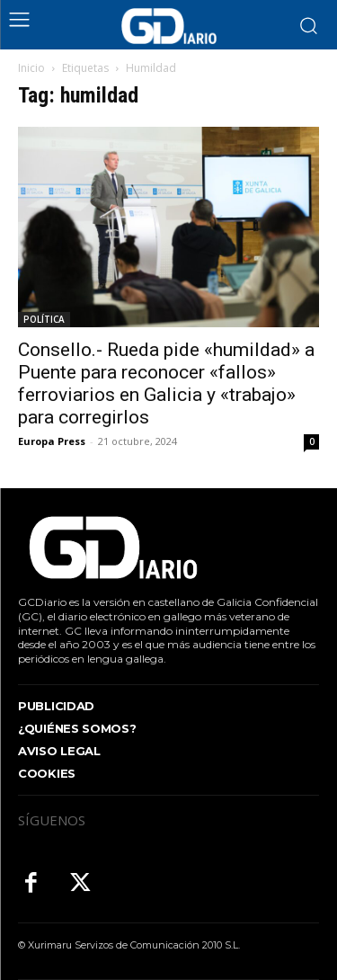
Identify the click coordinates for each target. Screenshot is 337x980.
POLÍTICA (44, 319)
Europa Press (52, 441)
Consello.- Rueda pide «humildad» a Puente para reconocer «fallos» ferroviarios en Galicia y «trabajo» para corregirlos (166, 383)
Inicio (31, 68)
